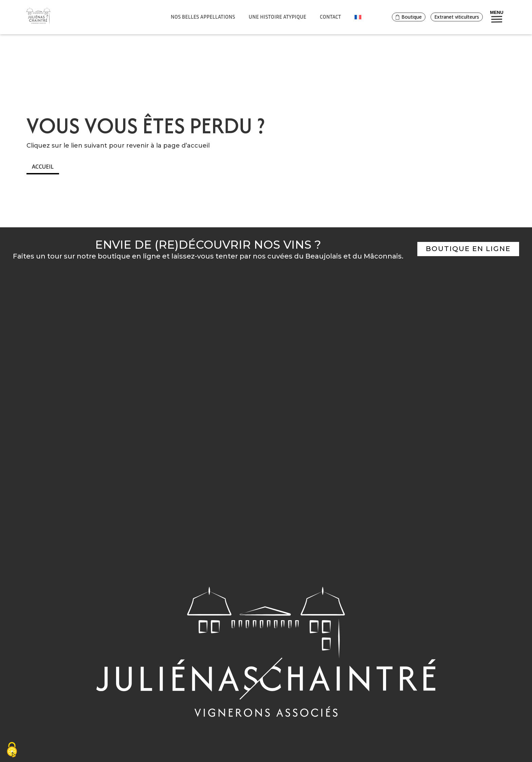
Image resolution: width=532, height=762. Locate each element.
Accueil (43, 167)
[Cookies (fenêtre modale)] (12, 750)
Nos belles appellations (203, 17)
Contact (330, 17)
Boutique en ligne (468, 249)
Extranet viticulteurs (457, 17)
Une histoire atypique (278, 17)
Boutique (409, 17)
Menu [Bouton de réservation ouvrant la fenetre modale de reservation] (497, 16)
